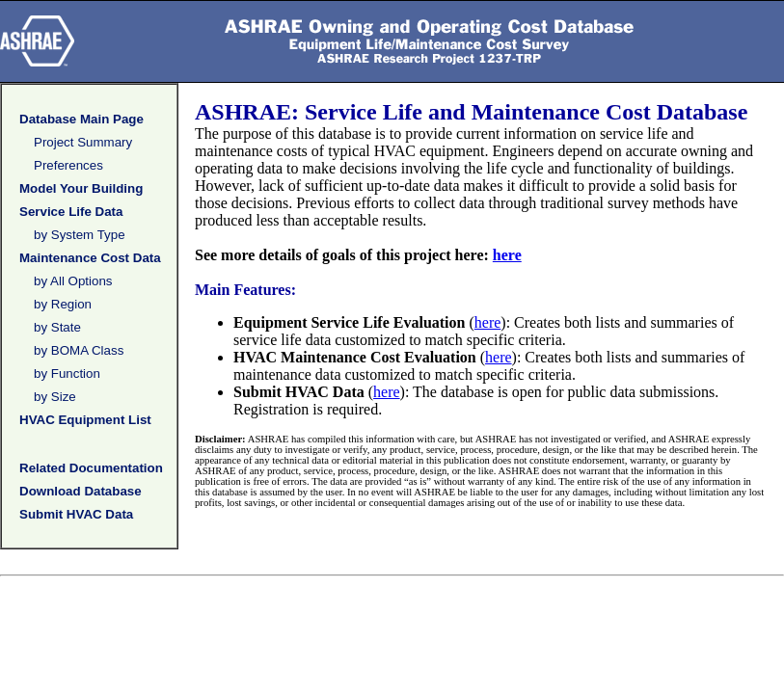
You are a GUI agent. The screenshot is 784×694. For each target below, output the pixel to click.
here (507, 255)
